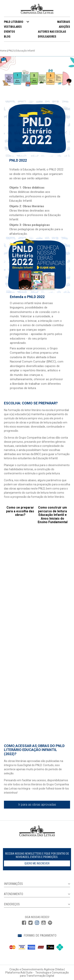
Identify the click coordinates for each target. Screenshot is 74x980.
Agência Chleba (54, 969)
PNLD (11, 51)
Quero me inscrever (37, 863)
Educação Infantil (25, 51)
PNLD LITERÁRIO (14, 22)
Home (3, 51)
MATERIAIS (64, 22)
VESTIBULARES (13, 27)
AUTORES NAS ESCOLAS (52, 32)
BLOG (7, 37)
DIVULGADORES (47, 37)
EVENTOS (9, 32)
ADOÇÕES (64, 27)
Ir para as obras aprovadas (37, 805)
